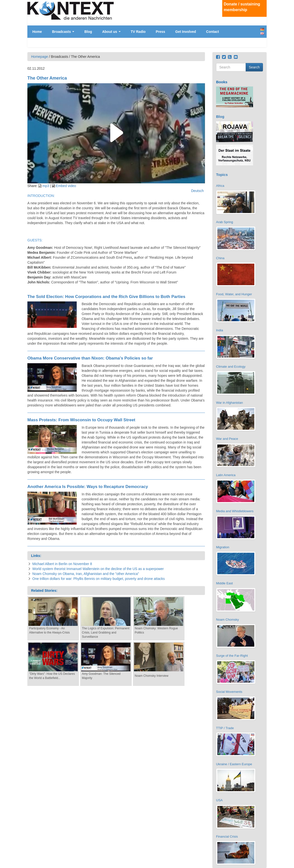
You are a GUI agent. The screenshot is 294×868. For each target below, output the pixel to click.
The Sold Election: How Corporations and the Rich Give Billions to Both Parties (106, 297)
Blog (88, 32)
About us (111, 32)
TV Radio (138, 32)
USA (219, 800)
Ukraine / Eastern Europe (234, 764)
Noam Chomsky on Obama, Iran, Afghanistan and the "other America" (86, 574)
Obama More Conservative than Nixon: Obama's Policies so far (90, 358)
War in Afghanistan (230, 403)
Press (160, 32)
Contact (213, 32)
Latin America (226, 475)
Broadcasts (63, 32)
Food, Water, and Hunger (234, 294)
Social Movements (229, 692)
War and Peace (227, 439)
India (220, 330)
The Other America (47, 78)
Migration (223, 547)
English (262, 33)
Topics (222, 175)
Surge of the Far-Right (232, 656)
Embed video (66, 186)
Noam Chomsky (227, 620)
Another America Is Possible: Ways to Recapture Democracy (88, 487)
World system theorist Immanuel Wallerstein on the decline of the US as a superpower (98, 569)
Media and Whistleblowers (235, 511)
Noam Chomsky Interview (152, 676)
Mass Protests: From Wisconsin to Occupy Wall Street (81, 420)
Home (37, 32)
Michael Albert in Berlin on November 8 (62, 564)
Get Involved (186, 32)
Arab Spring (225, 222)
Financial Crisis (227, 836)
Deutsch (262, 29)
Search (254, 67)
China (220, 258)
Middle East (224, 583)
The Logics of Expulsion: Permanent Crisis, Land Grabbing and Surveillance (106, 633)
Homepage (40, 57)
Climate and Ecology (231, 367)
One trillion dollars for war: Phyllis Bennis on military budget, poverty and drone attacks (99, 579)
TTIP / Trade (225, 728)
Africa (220, 186)
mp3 (46, 186)
